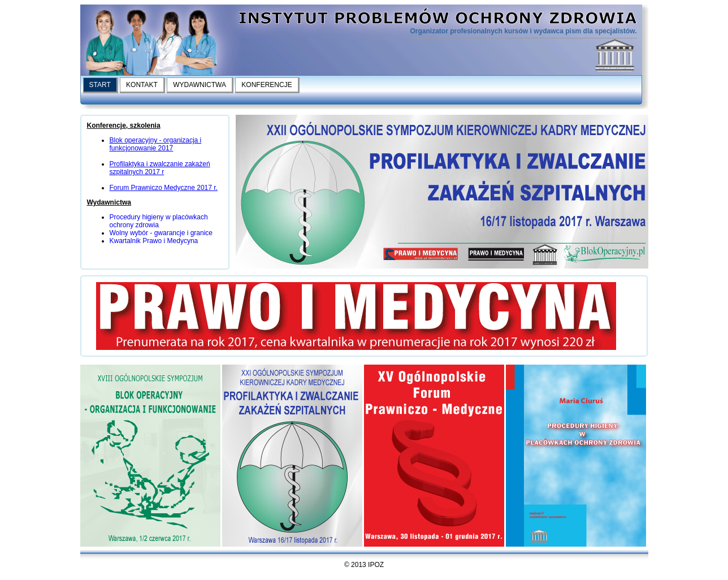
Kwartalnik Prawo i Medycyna (154, 241)
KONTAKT (142, 85)
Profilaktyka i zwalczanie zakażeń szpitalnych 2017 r (160, 168)
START (100, 85)
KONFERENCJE (266, 85)
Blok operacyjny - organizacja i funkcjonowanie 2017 (156, 144)
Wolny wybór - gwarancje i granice (161, 233)
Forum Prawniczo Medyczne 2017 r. (164, 188)
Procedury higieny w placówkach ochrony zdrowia (159, 221)
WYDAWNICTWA (200, 85)
